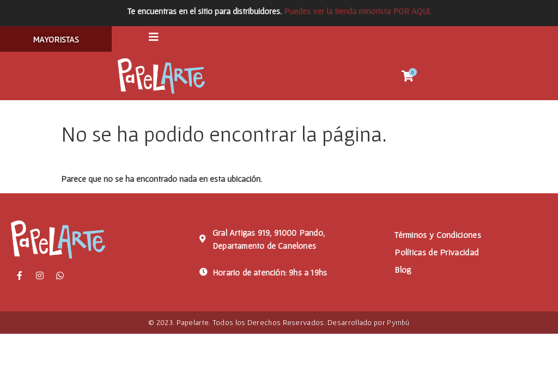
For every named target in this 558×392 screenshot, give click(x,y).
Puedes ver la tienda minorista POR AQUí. (357, 11)
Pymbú (398, 325)
